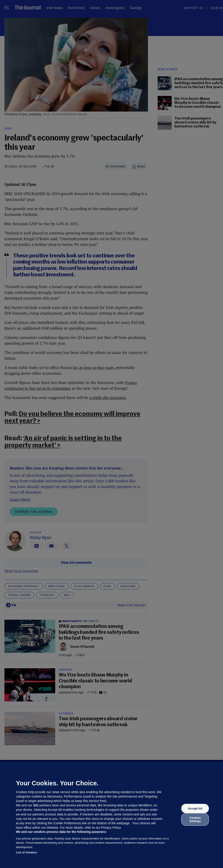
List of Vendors (26, 852)
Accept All (195, 808)
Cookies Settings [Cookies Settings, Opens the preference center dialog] (195, 819)
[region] (111, 815)
